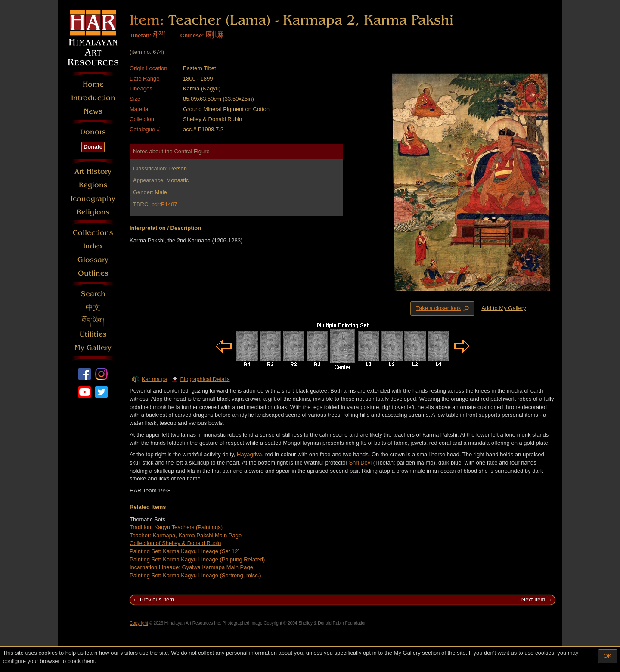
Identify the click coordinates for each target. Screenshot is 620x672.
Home (93, 84)
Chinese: (192, 36)
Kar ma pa (155, 379)
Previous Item (157, 599)
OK (608, 656)
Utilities (93, 334)
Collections (93, 233)
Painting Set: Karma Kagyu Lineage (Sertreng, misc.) (195, 575)
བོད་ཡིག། (93, 321)
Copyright (139, 623)
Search (93, 294)
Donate (93, 147)
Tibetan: (140, 36)
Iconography (93, 199)
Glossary (93, 260)
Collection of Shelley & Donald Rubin (175, 543)
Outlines (93, 273)
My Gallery (93, 348)
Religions (93, 212)
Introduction (93, 98)
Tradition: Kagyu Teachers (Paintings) (176, 527)
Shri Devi (360, 463)
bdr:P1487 (164, 204)
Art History (93, 172)
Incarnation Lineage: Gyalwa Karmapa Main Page (191, 567)
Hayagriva (250, 454)
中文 (93, 308)
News (93, 111)
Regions (93, 185)
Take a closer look (443, 308)
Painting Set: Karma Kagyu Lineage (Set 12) (185, 551)
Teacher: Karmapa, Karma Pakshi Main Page (186, 535)
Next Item (533, 599)
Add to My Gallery (504, 308)
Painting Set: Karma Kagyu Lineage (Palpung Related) (197, 559)
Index (93, 246)
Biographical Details (201, 379)
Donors (93, 132)
